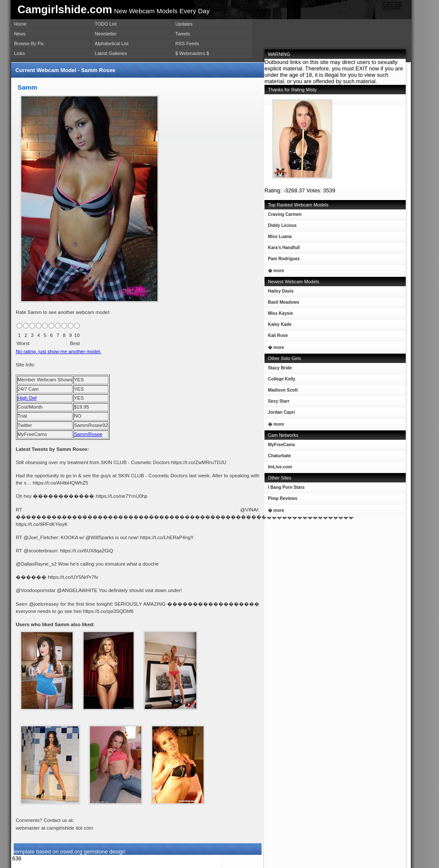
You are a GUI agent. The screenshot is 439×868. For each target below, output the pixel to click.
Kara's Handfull (282, 249)
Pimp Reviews (283, 498)
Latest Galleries (111, 53)
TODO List (106, 24)
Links (19, 53)
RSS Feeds (187, 44)
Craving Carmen (283, 216)
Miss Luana (278, 238)
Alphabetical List (112, 44)
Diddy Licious (281, 227)
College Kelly (280, 381)
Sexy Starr (277, 403)
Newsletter (106, 34)
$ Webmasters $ (192, 53)
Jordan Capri (280, 414)
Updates (184, 24)
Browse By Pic (29, 44)
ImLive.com (280, 467)
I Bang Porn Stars (286, 487)
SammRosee (88, 434)
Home (20, 24)
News (20, 34)
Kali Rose (276, 337)
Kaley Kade (278, 326)
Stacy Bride (278, 370)
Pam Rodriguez (282, 260)
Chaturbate (279, 456)
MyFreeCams (282, 445)
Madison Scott (281, 392)
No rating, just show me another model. (58, 351)
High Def (27, 398)
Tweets (183, 34)
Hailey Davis (279, 293)
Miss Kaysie (279, 315)
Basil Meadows (282, 304)
